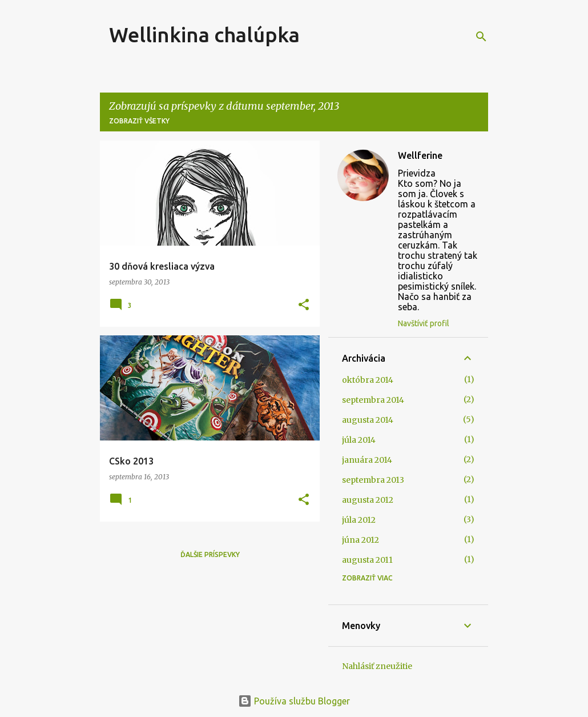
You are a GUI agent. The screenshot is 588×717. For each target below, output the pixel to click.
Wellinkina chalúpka (204, 35)
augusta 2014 (368, 420)
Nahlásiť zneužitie (377, 666)
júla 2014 (359, 440)
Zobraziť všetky (139, 121)
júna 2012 (361, 540)
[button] (304, 305)
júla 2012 (359, 520)
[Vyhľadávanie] (481, 37)
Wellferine (420, 155)
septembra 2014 (373, 400)
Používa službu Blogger (294, 701)
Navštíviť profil (424, 323)
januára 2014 (367, 460)
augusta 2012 (368, 500)
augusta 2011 (367, 560)
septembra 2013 (373, 480)
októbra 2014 (368, 380)
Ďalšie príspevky (210, 554)
